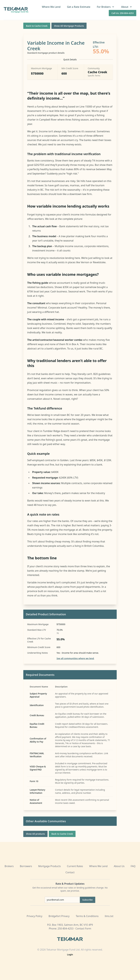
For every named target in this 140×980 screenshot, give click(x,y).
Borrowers (26, 866)
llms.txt (109, 916)
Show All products (35, 834)
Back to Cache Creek (37, 26)
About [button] (127, 7)
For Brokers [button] (106, 7)
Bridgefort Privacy (59, 916)
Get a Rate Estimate (79, 7)
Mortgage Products (49, 866)
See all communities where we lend (75, 658)
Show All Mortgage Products (69, 26)
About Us (119, 866)
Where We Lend (51, 7)
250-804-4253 (66, 929)
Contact (70, 872)
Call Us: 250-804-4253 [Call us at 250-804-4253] (123, 13)
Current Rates (75, 866)
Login (70, 954)
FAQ (133, 866)
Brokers (9, 866)
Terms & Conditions (87, 916)
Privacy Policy (35, 916)
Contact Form (83, 929)
